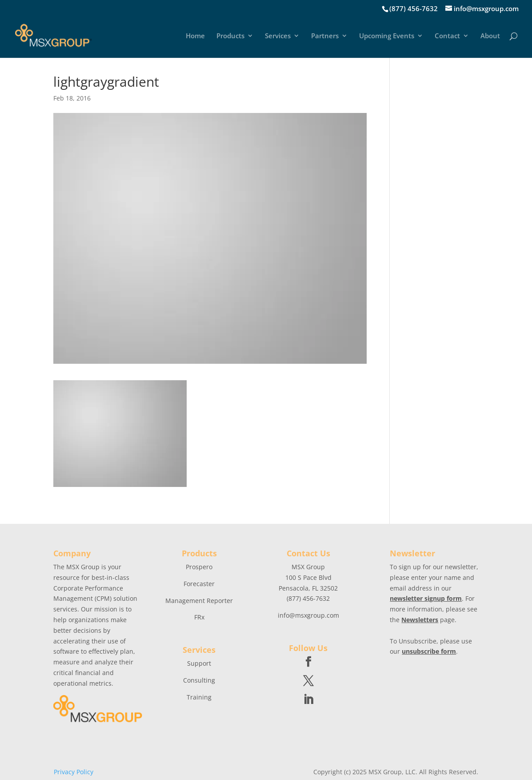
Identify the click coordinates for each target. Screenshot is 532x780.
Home (195, 36)
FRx (199, 617)
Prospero (199, 567)
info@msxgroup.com (308, 615)
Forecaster (199, 584)
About (490, 36)
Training (199, 697)
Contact (447, 36)
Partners (325, 36)
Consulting (199, 680)
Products (230, 36)
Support (199, 663)
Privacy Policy (74, 772)
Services (278, 36)
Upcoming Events (387, 36)
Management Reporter (199, 601)
